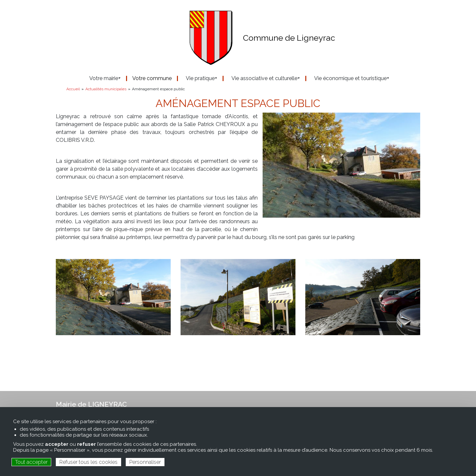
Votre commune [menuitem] (152, 78)
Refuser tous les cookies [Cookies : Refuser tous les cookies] (88, 462)
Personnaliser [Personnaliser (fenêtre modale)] (145, 462)
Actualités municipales (106, 89)
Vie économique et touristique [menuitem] (348, 78)
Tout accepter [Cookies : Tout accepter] (31, 462)
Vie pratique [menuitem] (198, 78)
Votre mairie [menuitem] (102, 78)
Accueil (73, 89)
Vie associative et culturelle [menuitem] (262, 78)
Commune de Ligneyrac (289, 38)
